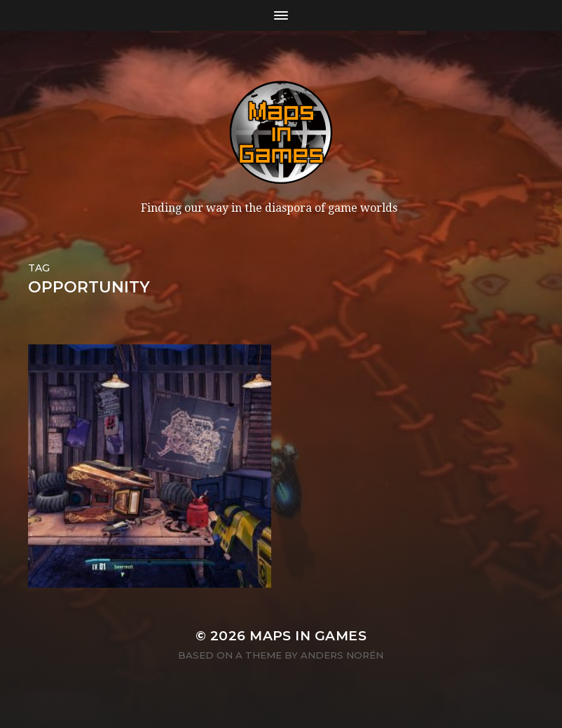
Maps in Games (308, 636)
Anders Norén (342, 655)
